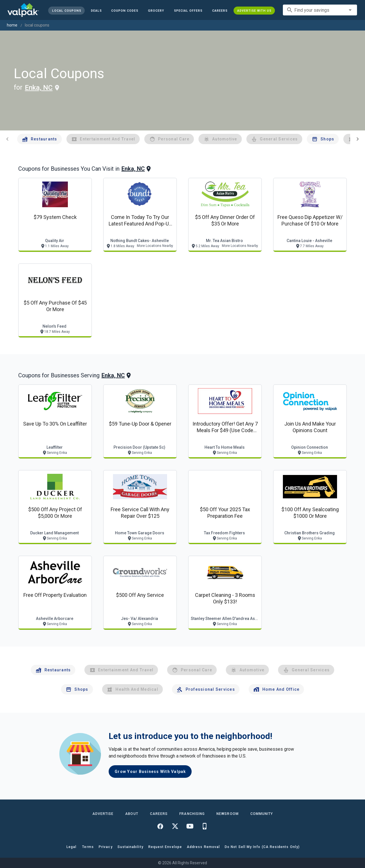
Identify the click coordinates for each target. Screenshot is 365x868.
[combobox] (320, 10)
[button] (188, 11)
